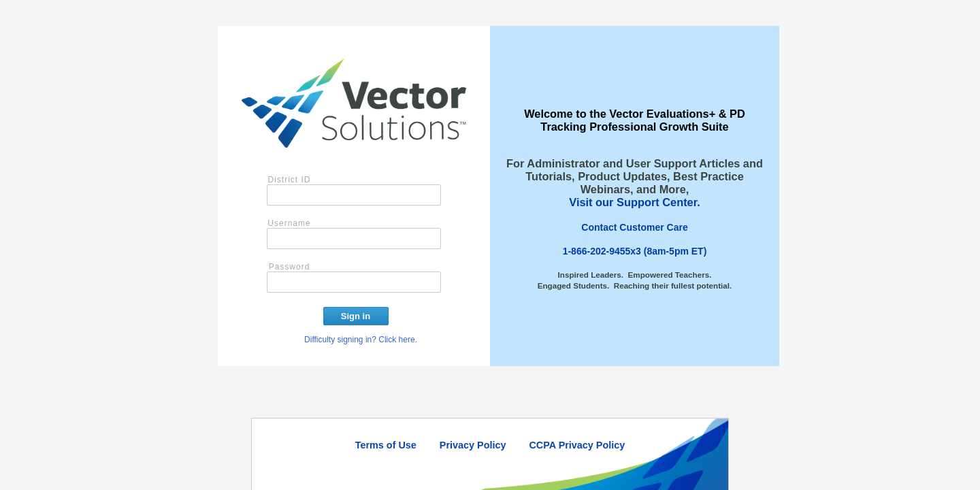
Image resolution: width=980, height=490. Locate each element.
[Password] (354, 282)
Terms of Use (386, 445)
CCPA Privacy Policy (577, 445)
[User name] (354, 239)
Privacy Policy (473, 445)
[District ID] (354, 195)
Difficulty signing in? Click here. (361, 340)
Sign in (356, 316)
